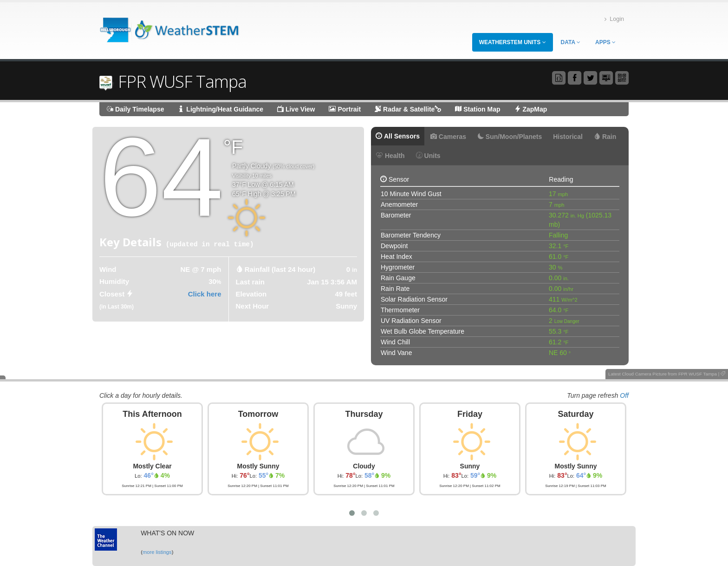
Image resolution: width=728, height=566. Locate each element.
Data (571, 42)
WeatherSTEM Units (513, 42)
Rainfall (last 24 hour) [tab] (280, 269)
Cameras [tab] (448, 137)
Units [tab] (428, 156)
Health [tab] (390, 156)
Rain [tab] (605, 137)
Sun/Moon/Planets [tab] (510, 137)
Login (614, 19)
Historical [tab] (568, 137)
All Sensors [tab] (398, 136)
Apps (605, 42)
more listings (157, 552)
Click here (205, 294)
